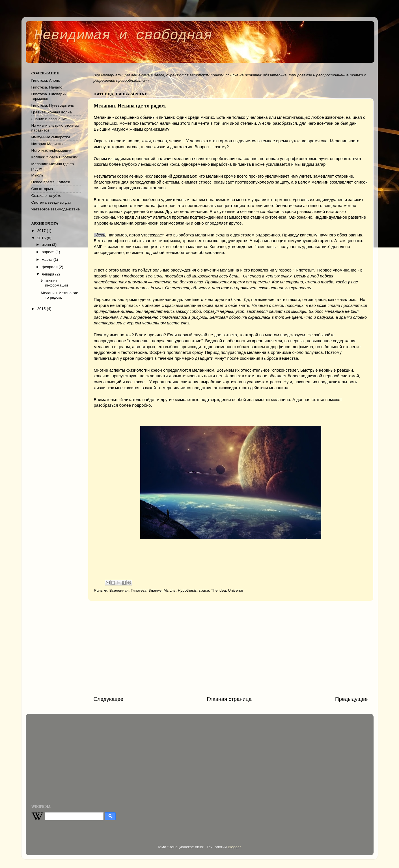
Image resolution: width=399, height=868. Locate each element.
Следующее (109, 699)
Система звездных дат (51, 202)
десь (101, 235)
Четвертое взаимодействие (56, 209)
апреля (49, 252)
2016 (42, 238)
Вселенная (119, 590)
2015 (42, 309)
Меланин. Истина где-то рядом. (60, 295)
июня (47, 245)
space (204, 590)
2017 (42, 231)
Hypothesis (187, 590)
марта (48, 259)
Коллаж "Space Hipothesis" (55, 157)
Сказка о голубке (46, 196)
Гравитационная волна (52, 112)
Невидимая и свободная (123, 35)
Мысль (170, 590)
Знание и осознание (49, 119)
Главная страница (229, 699)
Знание (155, 590)
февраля (50, 267)
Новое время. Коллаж (51, 182)
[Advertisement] (231, 648)
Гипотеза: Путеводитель (53, 105)
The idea (218, 590)
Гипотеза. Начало (47, 87)
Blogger (234, 847)
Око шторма (42, 189)
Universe (235, 590)
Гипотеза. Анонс (46, 80)
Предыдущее (351, 699)
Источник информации (51, 150)
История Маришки (48, 144)
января (49, 274)
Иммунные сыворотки (51, 137)
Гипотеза (139, 590)
